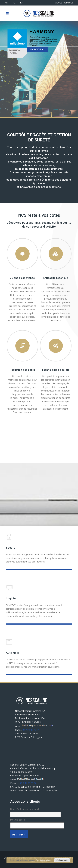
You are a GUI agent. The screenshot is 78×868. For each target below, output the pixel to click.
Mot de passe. (18, 820)
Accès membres (64, 3)
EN (22, 3)
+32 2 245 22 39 (31, 730)
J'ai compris (62, 860)
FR (6, 3)
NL (14, 3)
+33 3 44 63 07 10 (27, 783)
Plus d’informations (43, 860)
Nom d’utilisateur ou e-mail (25, 809)
